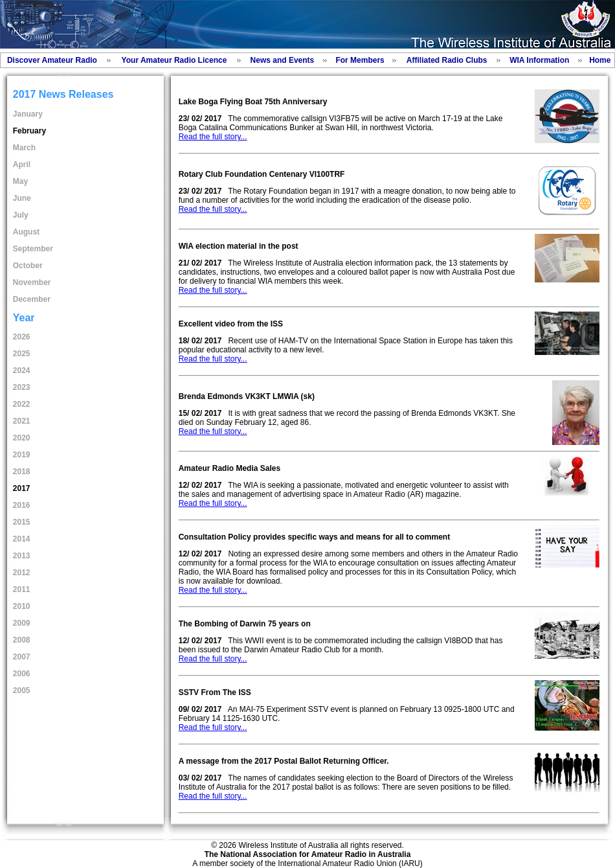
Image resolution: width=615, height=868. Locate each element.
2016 (22, 505)
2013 (22, 556)
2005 (22, 691)
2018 (22, 472)
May (20, 181)
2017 (22, 488)
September (33, 249)
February (29, 131)
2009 (22, 623)
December (32, 299)
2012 (22, 573)
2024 (22, 371)
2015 (22, 522)
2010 (22, 606)
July (21, 215)
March (24, 148)
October (28, 266)
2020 (22, 438)
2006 (22, 674)
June (22, 198)
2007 (22, 657)
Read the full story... (213, 137)
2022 (22, 404)
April (22, 165)
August (26, 232)
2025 (22, 354)
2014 (22, 539)
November (32, 282)
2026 (22, 337)
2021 (22, 421)
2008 (22, 640)
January (28, 114)
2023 (22, 387)
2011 (22, 589)
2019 (22, 455)
